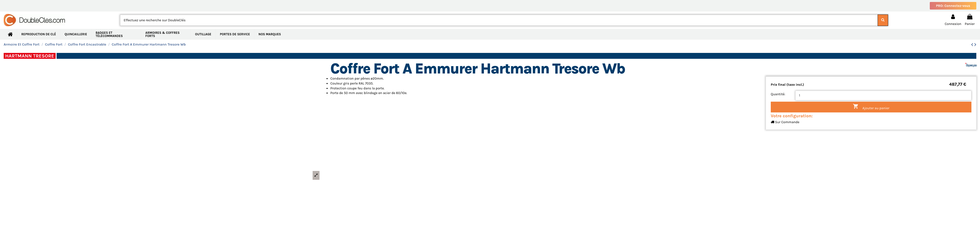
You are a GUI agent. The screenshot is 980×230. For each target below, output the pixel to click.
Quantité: (778, 94)
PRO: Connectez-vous (953, 6)
